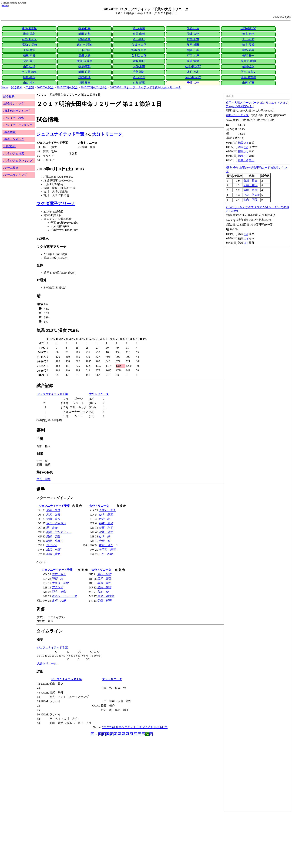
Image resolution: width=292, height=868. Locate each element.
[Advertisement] (107, 840)
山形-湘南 (84, 50)
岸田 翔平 (106, 528)
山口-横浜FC (248, 28)
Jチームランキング (15, 175)
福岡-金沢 (248, 66)
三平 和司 (106, 554)
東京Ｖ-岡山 (248, 61)
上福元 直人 (107, 510)
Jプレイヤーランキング (18, 125)
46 (116, 734)
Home (5, 6)
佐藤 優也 (53, 510)
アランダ (57, 587)
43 (104, 734)
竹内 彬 (104, 519)
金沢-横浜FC (193, 77)
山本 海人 (59, 574)
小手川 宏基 (107, 550)
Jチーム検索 (11, 168)
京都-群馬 (139, 83)
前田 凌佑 (104, 587)
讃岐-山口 (139, 61)
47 (120, 734)
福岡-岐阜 (84, 83)
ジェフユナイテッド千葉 (60, 134)
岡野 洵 (57, 579)
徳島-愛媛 (29, 77)
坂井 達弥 (104, 579)
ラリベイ (52, 545)
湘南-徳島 (29, 34)
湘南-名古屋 (248, 77)
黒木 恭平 (104, 583)
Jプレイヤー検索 (14, 118)
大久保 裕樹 (60, 583)
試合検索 (17, 87)
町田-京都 (84, 34)
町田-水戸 (193, 55)
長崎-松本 (248, 55)
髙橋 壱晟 (53, 536)
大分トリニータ (107, 134)
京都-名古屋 (139, 45)
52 (139, 734)
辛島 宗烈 (43, 479)
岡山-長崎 (139, 28)
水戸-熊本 (193, 72)
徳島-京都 (29, 55)
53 (143, 734)
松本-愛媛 (248, 45)
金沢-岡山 (29, 61)
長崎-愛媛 (193, 61)
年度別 (30, 87)
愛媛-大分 (84, 55)
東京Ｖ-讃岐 (84, 45)
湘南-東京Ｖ (139, 50)
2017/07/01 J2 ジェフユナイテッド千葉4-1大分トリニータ (146, 87)
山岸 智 (104, 541)
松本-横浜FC (193, 66)
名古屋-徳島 (29, 72)
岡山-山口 (139, 39)
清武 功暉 (53, 550)
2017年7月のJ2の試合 (94, 87)
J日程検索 (9, 146)
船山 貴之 (53, 554)
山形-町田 (248, 83)
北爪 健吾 (53, 515)
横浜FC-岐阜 (84, 61)
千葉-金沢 (29, 50)
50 (131, 734)
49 (127, 734)
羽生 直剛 (59, 592)
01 (92, 734)
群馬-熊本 (193, 39)
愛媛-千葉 (193, 28)
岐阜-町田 (193, 45)
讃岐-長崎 (84, 77)
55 (151, 734)
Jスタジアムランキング (18, 161)
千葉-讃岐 (139, 72)
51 (135, 734)
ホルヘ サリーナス (64, 596)
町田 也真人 (55, 541)
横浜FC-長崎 (29, 45)
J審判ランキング (14, 139)
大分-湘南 (139, 66)
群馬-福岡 (248, 50)
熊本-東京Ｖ (248, 72)
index (258, 452)
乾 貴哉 (52, 528)
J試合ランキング (14, 104)
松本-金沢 (248, 34)
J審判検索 (9, 132)
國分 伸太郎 (106, 596)
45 (112, 734)
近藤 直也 (53, 519)
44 (108, 734)
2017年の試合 (45, 87)
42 (100, 734)
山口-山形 (29, 66)
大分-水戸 (248, 39)
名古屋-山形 (139, 55)
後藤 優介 (106, 545)
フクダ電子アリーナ (56, 204)
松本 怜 (103, 592)
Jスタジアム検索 (14, 154)
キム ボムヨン (56, 523)
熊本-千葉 (193, 50)
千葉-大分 (193, 83)
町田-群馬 (84, 72)
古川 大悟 (59, 600)
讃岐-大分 (193, 34)
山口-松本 (29, 83)
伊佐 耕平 (104, 600)
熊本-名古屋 (29, 28)
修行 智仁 (104, 574)
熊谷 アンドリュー (59, 532)
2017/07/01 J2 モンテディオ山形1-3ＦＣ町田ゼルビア (135, 727)
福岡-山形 (139, 34)
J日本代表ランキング (16, 111)
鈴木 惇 (104, 536)
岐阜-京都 (84, 66)
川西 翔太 (106, 532)
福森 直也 (106, 523)
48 (124, 734)
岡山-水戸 (139, 77)
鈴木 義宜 (106, 515)
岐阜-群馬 (84, 28)
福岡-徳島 (84, 39)
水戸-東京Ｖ (29, 39)
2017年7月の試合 (67, 87)
